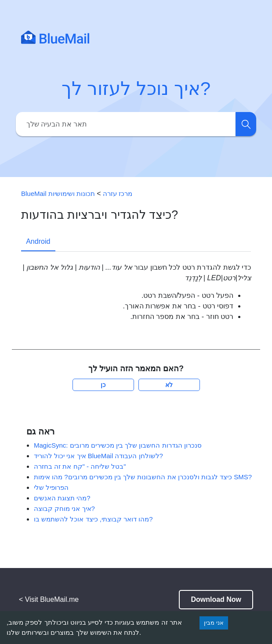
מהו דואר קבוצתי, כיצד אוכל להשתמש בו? (93, 519)
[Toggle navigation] (242, 37)
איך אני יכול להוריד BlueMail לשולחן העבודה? (98, 456)
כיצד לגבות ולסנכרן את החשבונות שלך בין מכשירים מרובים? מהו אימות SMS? (143, 477)
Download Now (216, 599)
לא (169, 385)
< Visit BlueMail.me (49, 599)
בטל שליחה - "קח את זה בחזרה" (80, 466)
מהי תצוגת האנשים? (62, 498)
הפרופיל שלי (51, 487)
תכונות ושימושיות (72, 194)
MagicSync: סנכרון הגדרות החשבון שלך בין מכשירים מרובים (118, 445)
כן (103, 385)
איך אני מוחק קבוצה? (64, 508)
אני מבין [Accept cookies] (214, 623)
